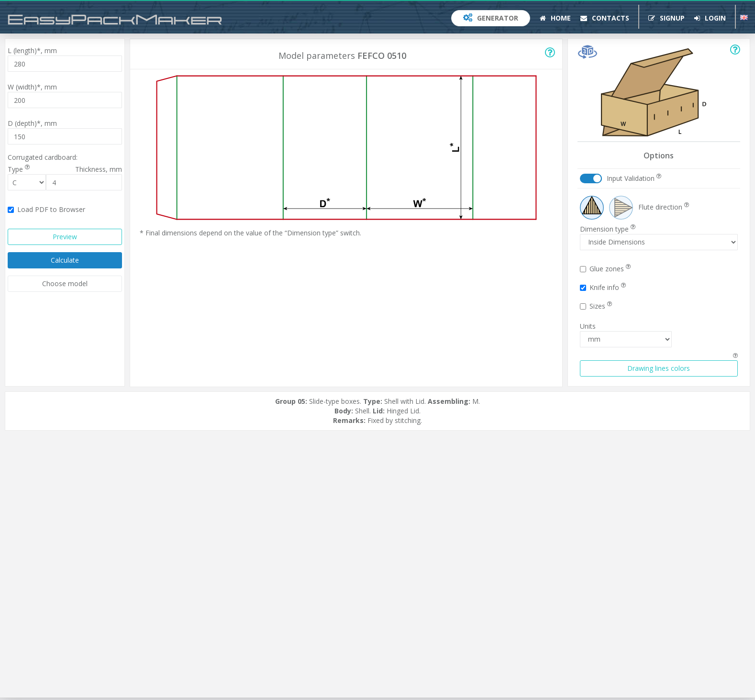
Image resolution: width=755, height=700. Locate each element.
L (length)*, (32, 50)
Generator (491, 18)
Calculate (65, 260)
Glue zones (605, 269)
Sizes (596, 306)
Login (710, 18)
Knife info (603, 287)
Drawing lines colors (659, 368)
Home (555, 18)
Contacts (605, 18)
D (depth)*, (32, 123)
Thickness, (99, 169)
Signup (666, 18)
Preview (65, 237)
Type (19, 169)
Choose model (65, 283)
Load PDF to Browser (46, 209)
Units (588, 326)
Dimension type (608, 229)
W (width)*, (32, 87)
